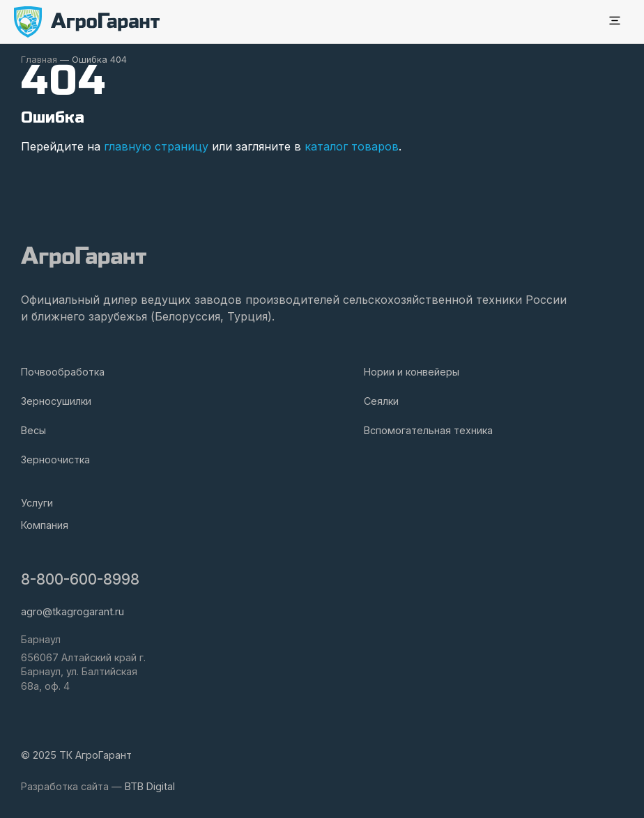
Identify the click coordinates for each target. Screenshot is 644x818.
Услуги (37, 503)
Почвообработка (63, 372)
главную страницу (156, 146)
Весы (33, 430)
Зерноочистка (55, 460)
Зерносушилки (56, 401)
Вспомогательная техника (428, 430)
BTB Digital (150, 786)
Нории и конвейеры (412, 372)
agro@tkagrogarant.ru (72, 611)
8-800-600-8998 (80, 579)
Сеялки (381, 401)
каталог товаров (352, 146)
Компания (45, 525)
